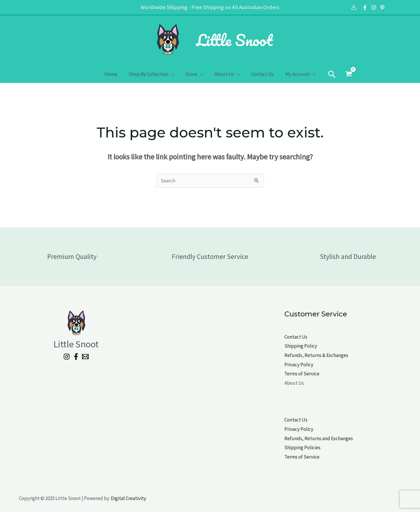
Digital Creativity (128, 498)
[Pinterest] (382, 8)
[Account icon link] (354, 7)
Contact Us (296, 337)
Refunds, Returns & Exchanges (316, 355)
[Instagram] (374, 8)
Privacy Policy (299, 365)
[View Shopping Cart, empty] (345, 74)
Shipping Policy (301, 346)
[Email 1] (85, 357)
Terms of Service (302, 374)
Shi (288, 447)
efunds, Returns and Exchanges (320, 438)
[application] (173, 74)
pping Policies (306, 447)
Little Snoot (234, 40)
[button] (328, 74)
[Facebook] (365, 8)
